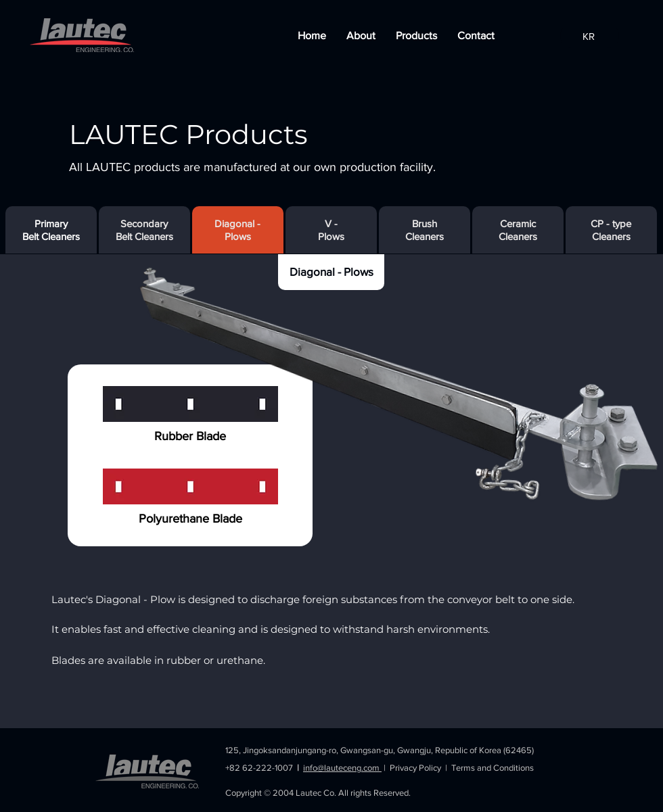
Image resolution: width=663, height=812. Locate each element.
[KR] (590, 36)
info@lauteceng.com (342, 768)
